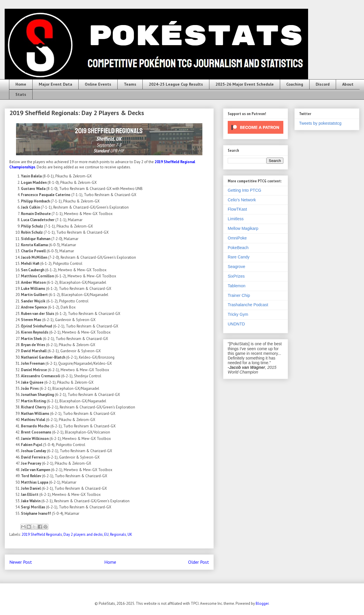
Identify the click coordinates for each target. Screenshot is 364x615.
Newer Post (21, 562)
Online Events (98, 84)
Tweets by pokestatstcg (320, 123)
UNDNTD (236, 324)
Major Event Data (55, 84)
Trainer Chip (239, 295)
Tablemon (237, 286)
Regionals (118, 534)
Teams (130, 84)
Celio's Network (242, 200)
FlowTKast (237, 209)
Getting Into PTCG (244, 190)
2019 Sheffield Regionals (42, 534)
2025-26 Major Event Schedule (245, 84)
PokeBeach (238, 248)
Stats (21, 94)
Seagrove (236, 267)
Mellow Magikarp (243, 228)
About (348, 84)
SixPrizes (236, 276)
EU (106, 534)
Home (21, 84)
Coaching (295, 84)
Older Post (199, 562)
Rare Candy (239, 257)
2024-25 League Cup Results (176, 84)
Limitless (236, 219)
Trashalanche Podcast (248, 305)
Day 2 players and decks (83, 534)
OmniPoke (237, 238)
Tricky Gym (238, 314)
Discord (323, 84)
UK (130, 534)
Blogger (262, 603)
